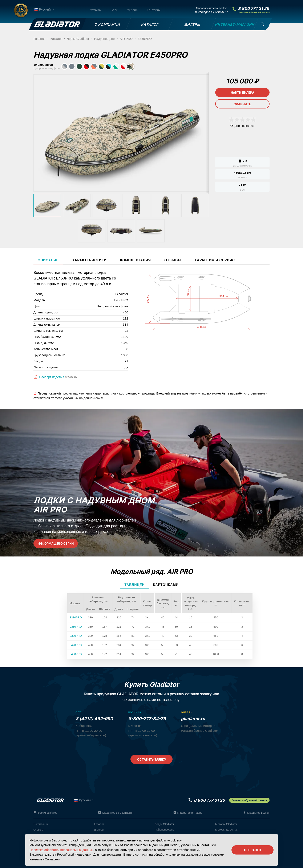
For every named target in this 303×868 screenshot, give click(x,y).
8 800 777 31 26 (254, 9)
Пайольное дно (164, 830)
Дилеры (99, 830)
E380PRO (76, 636)
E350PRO (76, 627)
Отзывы (96, 10)
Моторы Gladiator (226, 824)
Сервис (132, 10)
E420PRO (76, 645)
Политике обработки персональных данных (61, 850)
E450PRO (76, 654)
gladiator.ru (193, 719)
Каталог (99, 824)
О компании (41, 824)
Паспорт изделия (51, 377)
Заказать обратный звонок (254, 13)
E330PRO (76, 617)
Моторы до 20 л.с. (227, 830)
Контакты (154, 10)
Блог (114, 10)
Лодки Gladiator (164, 824)
